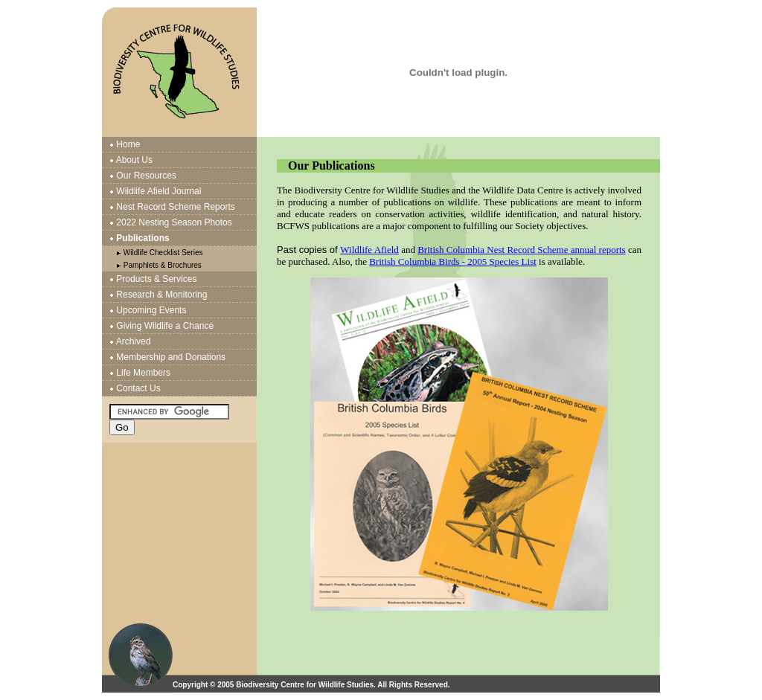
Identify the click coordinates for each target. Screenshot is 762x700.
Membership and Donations (171, 357)
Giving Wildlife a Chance (165, 326)
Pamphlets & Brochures (163, 265)
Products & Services (156, 279)
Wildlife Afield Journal (159, 191)
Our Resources (146, 176)
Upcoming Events (151, 310)
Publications (143, 238)
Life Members (143, 373)
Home (128, 144)
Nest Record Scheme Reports (175, 207)
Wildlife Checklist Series (163, 253)
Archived (134, 341)
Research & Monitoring (161, 295)
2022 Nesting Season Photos (174, 222)
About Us (134, 160)
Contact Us (138, 388)
